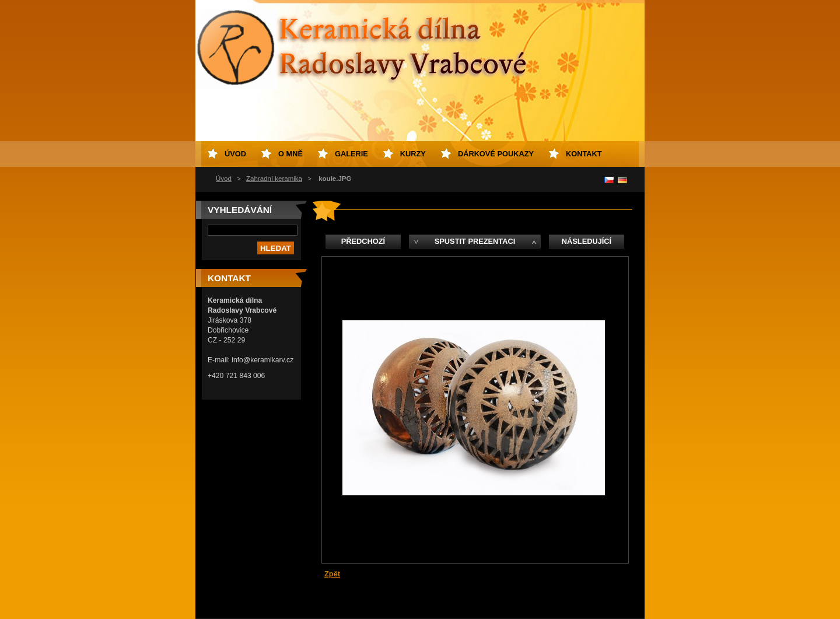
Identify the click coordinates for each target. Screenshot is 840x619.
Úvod (224, 179)
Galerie (351, 154)
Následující (587, 241)
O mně (290, 154)
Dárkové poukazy (496, 154)
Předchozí (363, 241)
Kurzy (413, 154)
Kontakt (584, 154)
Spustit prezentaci (475, 241)
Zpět (332, 574)
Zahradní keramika (274, 179)
